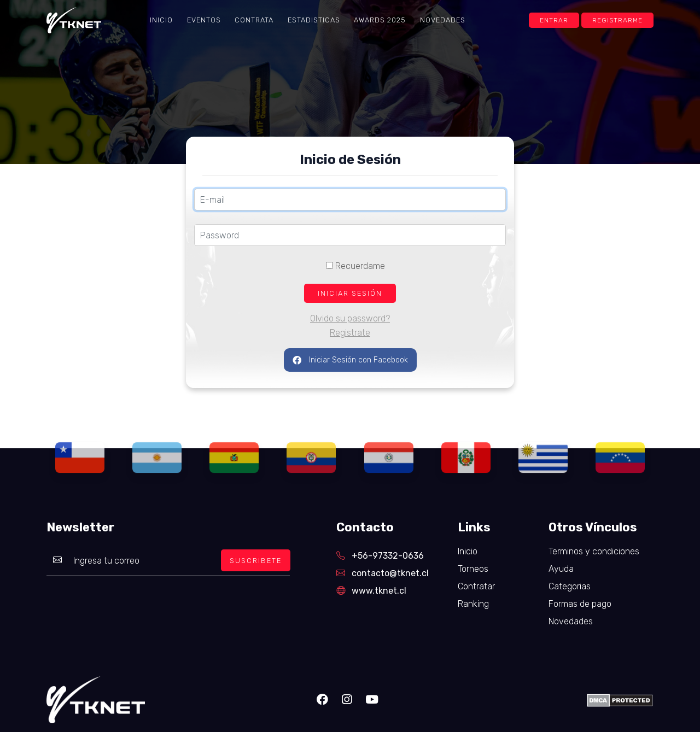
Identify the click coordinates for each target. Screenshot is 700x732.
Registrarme (617, 20)
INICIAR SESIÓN (350, 293)
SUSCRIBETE (256, 561)
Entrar (554, 20)
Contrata (254, 20)
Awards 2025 (380, 20)
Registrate (350, 333)
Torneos (473, 569)
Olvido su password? (350, 318)
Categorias (570, 586)
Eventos (204, 20)
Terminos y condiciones (594, 551)
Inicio (161, 20)
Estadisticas (314, 20)
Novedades (443, 20)
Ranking (473, 604)
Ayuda (561, 569)
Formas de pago (580, 604)
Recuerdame (355, 266)
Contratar (476, 586)
